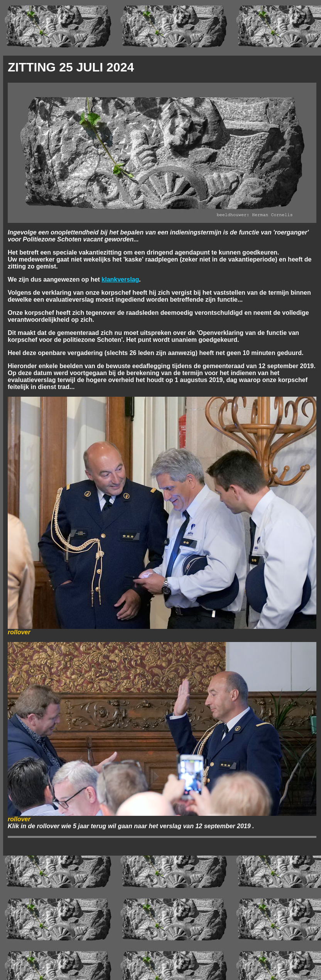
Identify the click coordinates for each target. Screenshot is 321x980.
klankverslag (120, 279)
